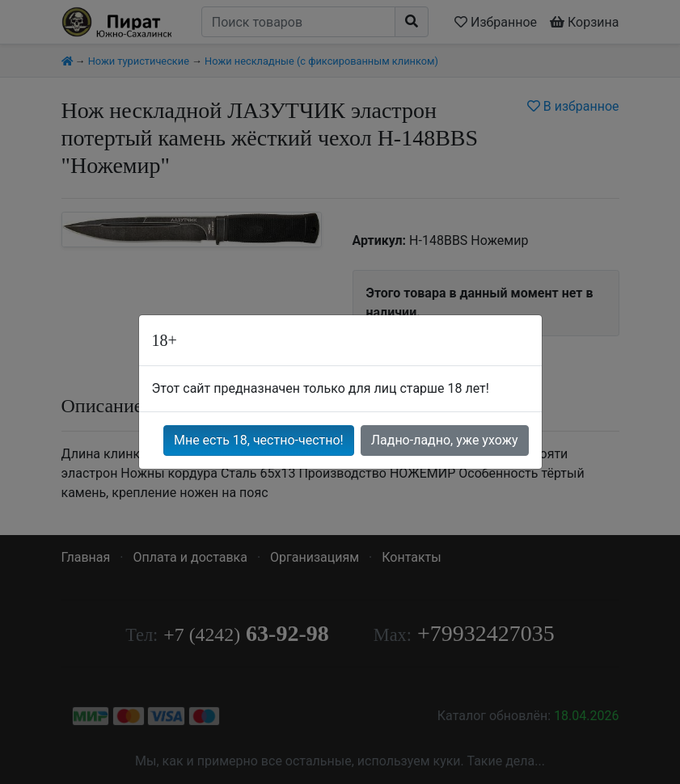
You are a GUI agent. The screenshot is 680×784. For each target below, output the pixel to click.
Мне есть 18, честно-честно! (259, 440)
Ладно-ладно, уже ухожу (445, 440)
